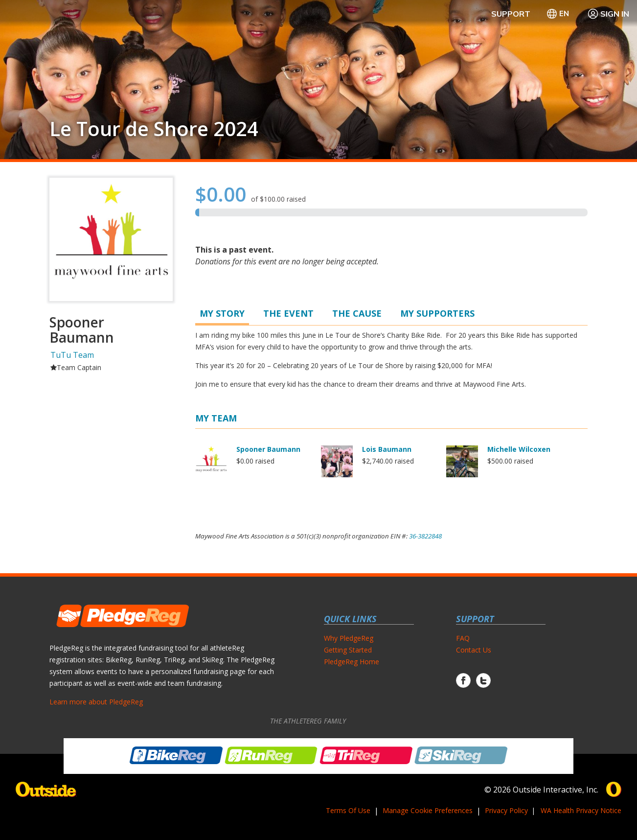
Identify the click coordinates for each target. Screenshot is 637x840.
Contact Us (474, 650)
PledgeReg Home (352, 662)
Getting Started (348, 650)
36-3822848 (425, 536)
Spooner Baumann (268, 449)
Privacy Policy (506, 810)
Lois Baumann (387, 449)
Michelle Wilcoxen (519, 449)
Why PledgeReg (349, 638)
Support (511, 14)
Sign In (608, 14)
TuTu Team (72, 355)
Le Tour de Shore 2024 (154, 129)
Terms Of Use (348, 810)
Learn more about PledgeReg (96, 702)
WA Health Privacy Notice (581, 810)
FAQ (463, 638)
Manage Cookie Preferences (428, 810)
